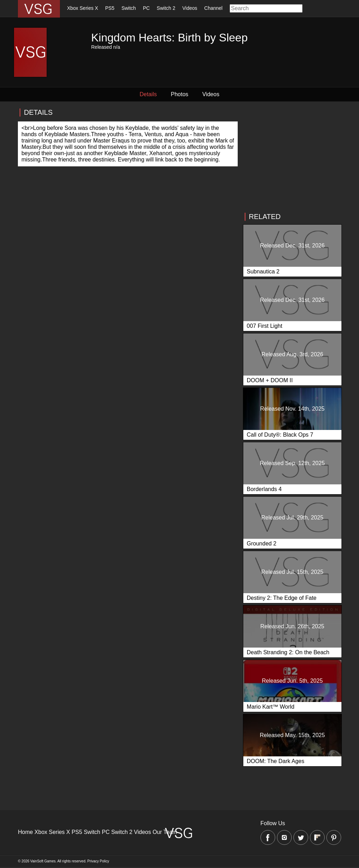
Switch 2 (166, 8)
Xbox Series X (83, 8)
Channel (214, 8)
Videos (190, 8)
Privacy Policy (98, 861)
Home (25, 832)
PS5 (110, 8)
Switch (128, 8)
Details (148, 94)
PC (146, 8)
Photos (179, 94)
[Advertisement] (292, 157)
